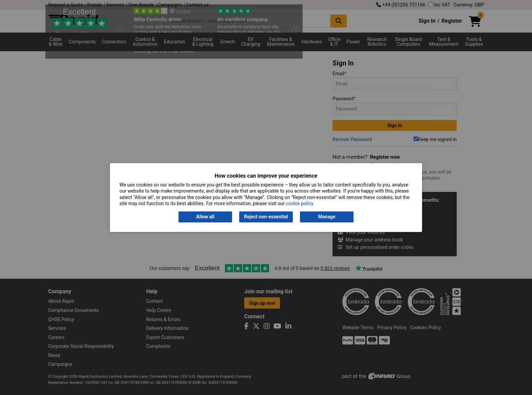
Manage (327, 217)
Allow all (205, 217)
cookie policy (300, 203)
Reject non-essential (266, 217)
